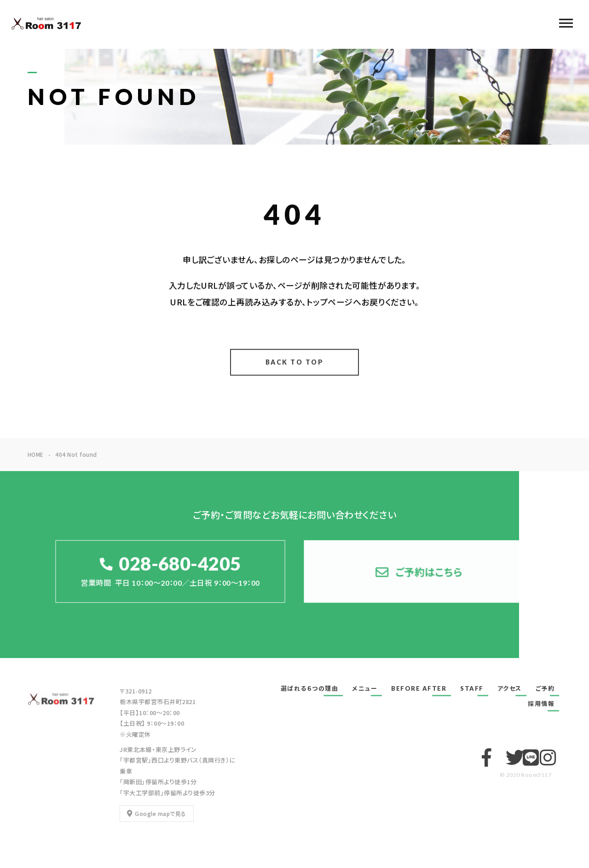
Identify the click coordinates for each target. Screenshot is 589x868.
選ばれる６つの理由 (310, 688)
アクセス (510, 688)
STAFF (472, 688)
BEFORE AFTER (419, 688)
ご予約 (545, 688)
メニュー (365, 688)
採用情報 (541, 704)
